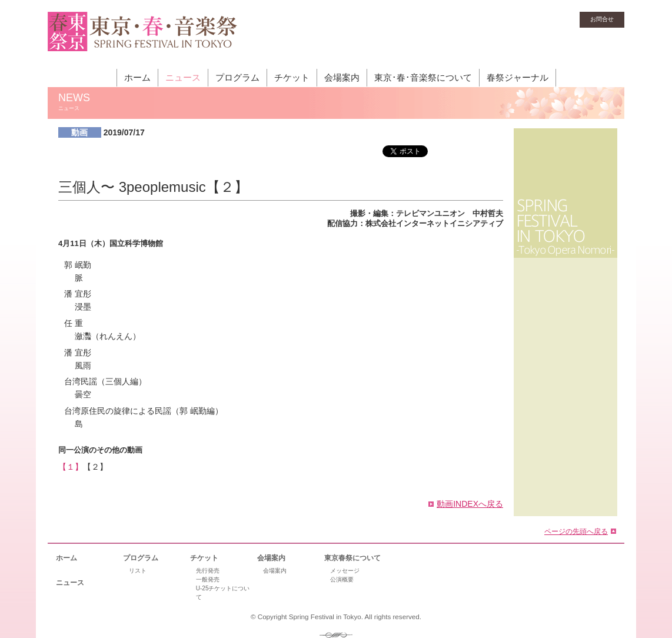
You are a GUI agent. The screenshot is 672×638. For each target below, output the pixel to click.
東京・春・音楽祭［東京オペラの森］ (143, 38)
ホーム (137, 77)
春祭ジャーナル (518, 77)
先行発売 (208, 571)
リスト (138, 571)
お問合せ (602, 19)
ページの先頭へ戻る (576, 531)
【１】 (71, 467)
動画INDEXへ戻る (470, 504)
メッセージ (345, 571)
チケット (292, 77)
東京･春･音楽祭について (423, 77)
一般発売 (208, 579)
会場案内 (342, 77)
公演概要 (342, 579)
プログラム (237, 77)
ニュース (183, 77)
